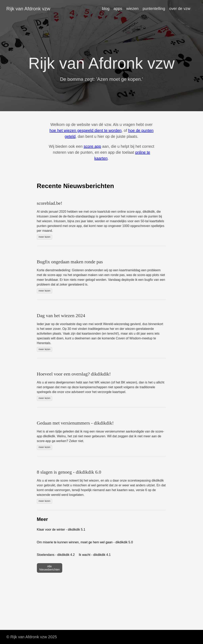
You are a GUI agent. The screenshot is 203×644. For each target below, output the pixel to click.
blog (106, 9)
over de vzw (180, 9)
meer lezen (45, 237)
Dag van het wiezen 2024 (61, 316)
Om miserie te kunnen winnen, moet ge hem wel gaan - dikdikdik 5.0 (85, 542)
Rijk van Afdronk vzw (28, 9)
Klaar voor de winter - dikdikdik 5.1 (61, 530)
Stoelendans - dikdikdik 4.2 (56, 555)
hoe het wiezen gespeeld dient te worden (86, 130)
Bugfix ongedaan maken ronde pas (70, 262)
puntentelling (154, 9)
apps (118, 9)
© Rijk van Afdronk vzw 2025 (32, 637)
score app (92, 146)
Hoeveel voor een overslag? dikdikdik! (74, 374)
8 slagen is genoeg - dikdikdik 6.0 (69, 472)
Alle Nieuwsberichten (50, 568)
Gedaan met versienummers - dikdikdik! (75, 423)
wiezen (132, 9)
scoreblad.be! (50, 203)
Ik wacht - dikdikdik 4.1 (95, 555)
